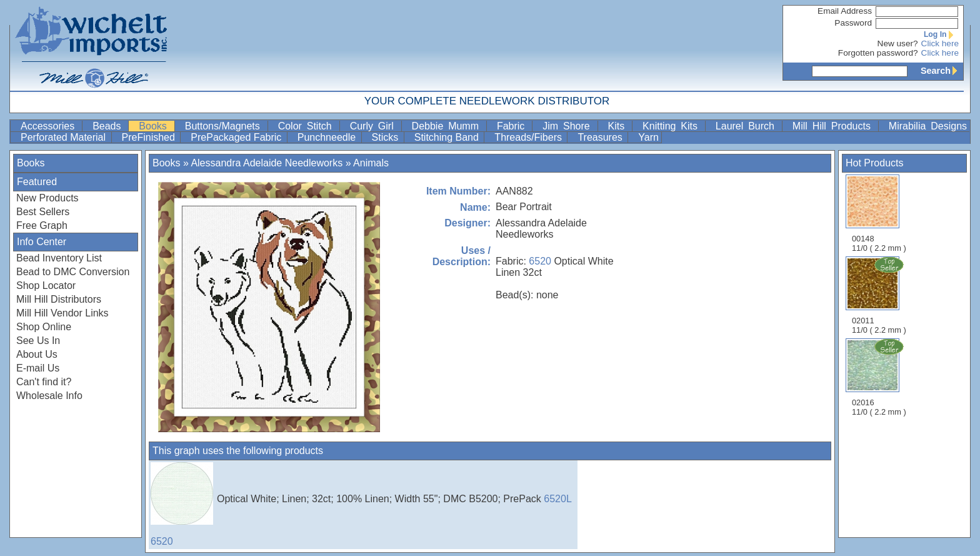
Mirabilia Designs (928, 126)
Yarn (648, 137)
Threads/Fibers (529, 137)
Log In (941, 34)
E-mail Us (38, 368)
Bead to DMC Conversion (73, 272)
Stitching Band (448, 137)
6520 (540, 261)
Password (853, 23)
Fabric (513, 126)
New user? (898, 43)
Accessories (50, 126)
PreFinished (150, 137)
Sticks (387, 137)
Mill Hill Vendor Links (62, 313)
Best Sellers (43, 212)
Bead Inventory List (59, 258)
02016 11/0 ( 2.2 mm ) (880, 377)
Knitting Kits (672, 126)
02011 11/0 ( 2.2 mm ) (880, 295)
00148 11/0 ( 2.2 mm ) (879, 214)
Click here (940, 43)
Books (155, 126)
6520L (558, 499)
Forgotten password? (878, 53)
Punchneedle (328, 137)
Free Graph (42, 225)
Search (942, 71)
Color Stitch (307, 126)
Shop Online (44, 327)
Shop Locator (46, 286)
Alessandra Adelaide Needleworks (267, 163)
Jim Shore (568, 126)
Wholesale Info (49, 396)
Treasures (601, 137)
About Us (37, 354)
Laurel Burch (747, 126)
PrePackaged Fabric (237, 137)
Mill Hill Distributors (59, 299)
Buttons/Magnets (225, 126)
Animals (371, 163)
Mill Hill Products (834, 126)
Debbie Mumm (448, 126)
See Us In (38, 341)
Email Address (845, 11)
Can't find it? (44, 382)
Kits (619, 126)
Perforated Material (65, 137)
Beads (109, 126)
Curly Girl (374, 126)
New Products (47, 198)
